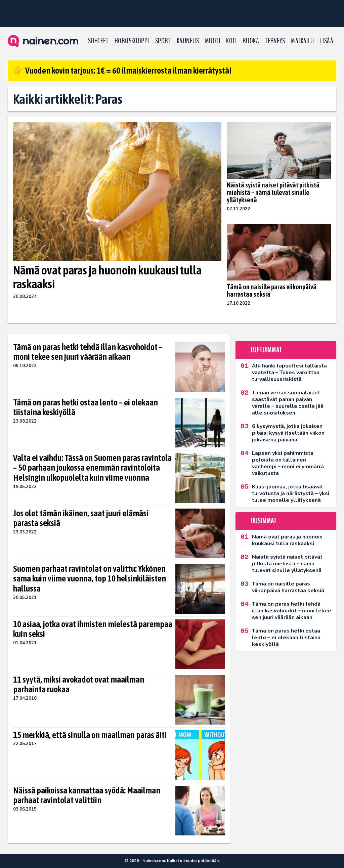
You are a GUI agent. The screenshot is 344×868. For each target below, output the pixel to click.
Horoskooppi (132, 41)
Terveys (275, 41)
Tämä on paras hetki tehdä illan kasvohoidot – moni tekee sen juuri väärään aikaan (88, 352)
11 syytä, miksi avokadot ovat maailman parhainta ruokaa (79, 685)
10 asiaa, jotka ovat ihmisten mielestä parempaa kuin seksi (93, 629)
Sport (163, 41)
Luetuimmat (266, 350)
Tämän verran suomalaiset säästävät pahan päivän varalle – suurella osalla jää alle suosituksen (288, 403)
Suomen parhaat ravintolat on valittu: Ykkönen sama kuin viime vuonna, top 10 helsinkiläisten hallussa (90, 579)
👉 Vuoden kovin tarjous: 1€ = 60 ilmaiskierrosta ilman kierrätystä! (122, 71)
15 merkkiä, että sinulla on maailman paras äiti (90, 735)
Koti (231, 41)
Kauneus (188, 41)
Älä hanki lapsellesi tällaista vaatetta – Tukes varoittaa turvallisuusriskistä (289, 373)
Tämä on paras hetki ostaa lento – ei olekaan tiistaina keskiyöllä (85, 407)
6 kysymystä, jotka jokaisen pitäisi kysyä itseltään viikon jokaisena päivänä (288, 433)
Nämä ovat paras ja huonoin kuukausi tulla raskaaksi (107, 277)
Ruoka (251, 41)
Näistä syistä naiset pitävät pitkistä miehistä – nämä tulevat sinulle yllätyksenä (273, 192)
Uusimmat (264, 521)
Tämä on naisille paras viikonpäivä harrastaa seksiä (272, 290)
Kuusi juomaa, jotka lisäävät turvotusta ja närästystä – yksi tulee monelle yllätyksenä (291, 493)
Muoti (212, 41)
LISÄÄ (327, 41)
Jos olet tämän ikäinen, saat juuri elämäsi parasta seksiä (81, 518)
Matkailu (303, 41)
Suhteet (98, 41)
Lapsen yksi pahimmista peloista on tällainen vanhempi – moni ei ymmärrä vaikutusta (288, 463)
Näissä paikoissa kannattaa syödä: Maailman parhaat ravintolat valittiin (87, 795)
